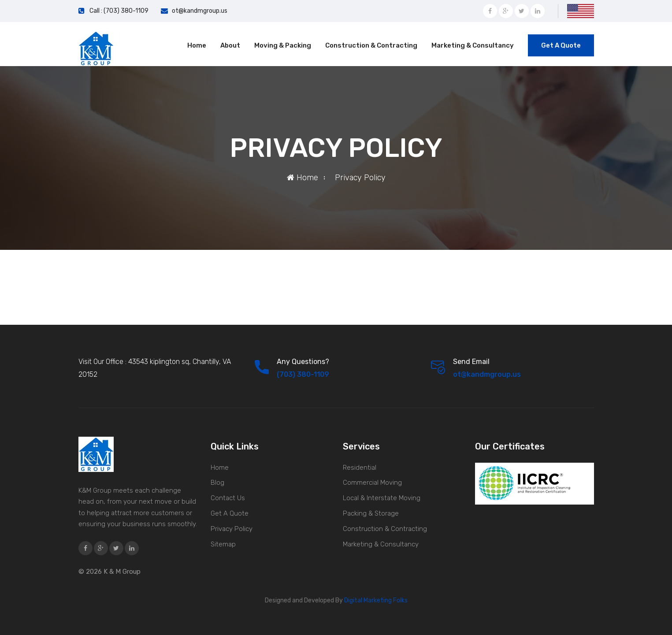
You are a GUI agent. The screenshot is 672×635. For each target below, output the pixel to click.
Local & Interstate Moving (382, 498)
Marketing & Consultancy (473, 45)
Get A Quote (561, 45)
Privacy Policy (232, 529)
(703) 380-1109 (303, 374)
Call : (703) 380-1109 (119, 11)
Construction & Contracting (371, 45)
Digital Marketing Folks (375, 600)
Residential (360, 468)
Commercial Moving (372, 483)
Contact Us (228, 498)
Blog (217, 483)
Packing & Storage (371, 513)
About (230, 45)
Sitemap (223, 544)
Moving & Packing (283, 45)
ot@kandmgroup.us (200, 11)
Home (197, 45)
